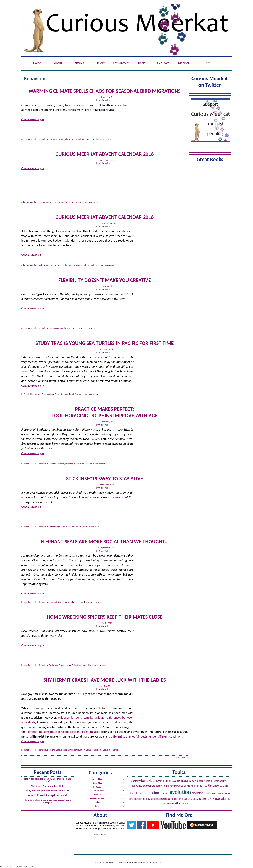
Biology (100, 63)
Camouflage (54, 527)
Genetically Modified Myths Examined (48, 795)
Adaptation (150, 793)
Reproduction (80, 464)
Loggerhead (69, 394)
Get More (163, 63)
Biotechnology (142, 799)
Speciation (157, 799)
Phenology (79, 139)
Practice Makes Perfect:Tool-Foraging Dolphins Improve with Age (104, 412)
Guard (62, 665)
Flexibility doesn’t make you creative (105, 280)
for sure (115, 497)
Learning (69, 464)
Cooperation (153, 786)
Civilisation (190, 781)
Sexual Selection (73, 665)
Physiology (135, 793)
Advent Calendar (29, 202)
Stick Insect (76, 527)
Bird (55, 202)
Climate (190, 803)
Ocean (78, 394)
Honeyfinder (64, 202)
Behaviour (43, 139)
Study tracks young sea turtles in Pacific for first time (104, 343)
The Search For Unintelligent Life (48, 786)
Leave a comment (106, 139)
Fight (75, 602)
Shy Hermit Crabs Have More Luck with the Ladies (105, 680)
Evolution (65, 527)
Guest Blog (97, 783)
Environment (121, 63)
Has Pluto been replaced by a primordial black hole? (48, 780)
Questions (97, 795)
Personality (66, 750)
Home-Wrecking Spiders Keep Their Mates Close (105, 617)
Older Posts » (181, 758)
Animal (42, 265)
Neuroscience (190, 799)
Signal (81, 602)
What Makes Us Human (217, 793)
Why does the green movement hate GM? (48, 791)
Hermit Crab (55, 750)
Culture (52, 464)
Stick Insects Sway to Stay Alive (104, 478)
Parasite (179, 786)
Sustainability (219, 781)
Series (97, 802)
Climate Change (56, 139)
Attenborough (80, 265)
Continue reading (33, 119)
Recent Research (29, 139)
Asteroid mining (65, 265)
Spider (84, 665)
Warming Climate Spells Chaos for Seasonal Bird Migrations (105, 91)
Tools (74, 328)
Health (142, 63)
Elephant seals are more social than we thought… (105, 542)
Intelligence (65, 328)
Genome (164, 793)
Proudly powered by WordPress (105, 862)
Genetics (175, 803)
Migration (69, 139)
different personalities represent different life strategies (63, 732)
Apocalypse (52, 265)
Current (58, 394)
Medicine (197, 793)
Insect (207, 781)
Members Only (97, 791)
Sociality (136, 781)
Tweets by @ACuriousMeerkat (210, 92)
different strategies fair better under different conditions (147, 736)
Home (37, 63)
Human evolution (173, 781)
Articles (79, 63)
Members (184, 63)
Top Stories (90, 139)
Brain (159, 781)
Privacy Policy (100, 835)
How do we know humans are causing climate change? (48, 801)
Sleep (200, 781)
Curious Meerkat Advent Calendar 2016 (105, 154)
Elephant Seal (55, 602)
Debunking (97, 779)
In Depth (25, 394)
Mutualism (76, 202)
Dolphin (60, 464)
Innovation (54, 328)
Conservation (48, 394)
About (58, 63)
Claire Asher (105, 100)
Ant (183, 803)
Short (97, 806)
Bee (41, 202)
